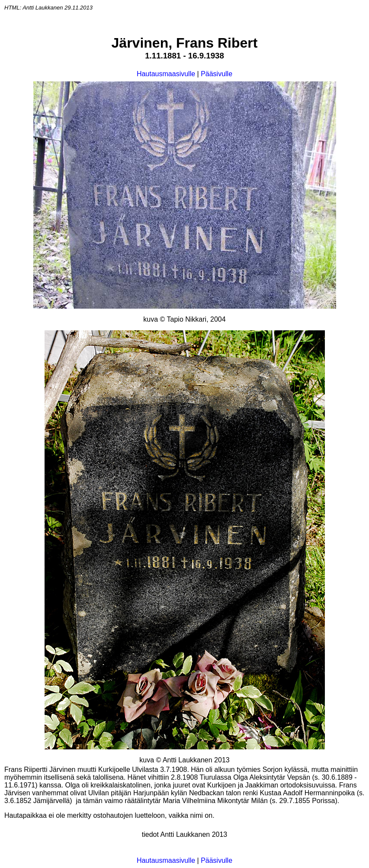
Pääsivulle (217, 74)
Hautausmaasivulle (166, 74)
